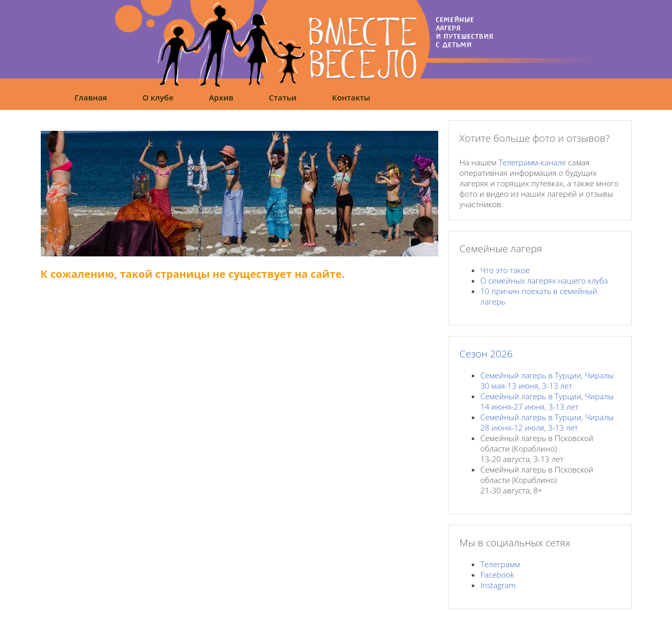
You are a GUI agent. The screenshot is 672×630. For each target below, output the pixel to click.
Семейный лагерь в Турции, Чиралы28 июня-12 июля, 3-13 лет (547, 422)
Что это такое (505, 270)
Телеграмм (500, 564)
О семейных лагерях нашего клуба (544, 280)
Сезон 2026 (486, 354)
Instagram (498, 585)
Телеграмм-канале (532, 162)
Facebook (498, 575)
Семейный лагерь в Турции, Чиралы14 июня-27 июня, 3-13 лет (547, 401)
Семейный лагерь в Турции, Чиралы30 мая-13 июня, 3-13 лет (547, 380)
